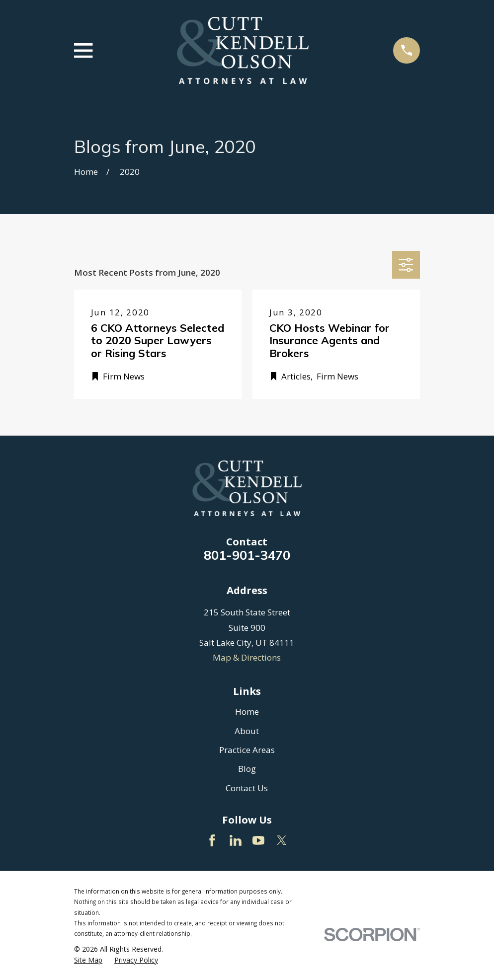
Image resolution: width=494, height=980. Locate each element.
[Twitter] (282, 840)
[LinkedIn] (236, 840)
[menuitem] (88, 960)
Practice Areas (247, 750)
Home (247, 712)
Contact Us (247, 788)
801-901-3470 (247, 555)
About (247, 731)
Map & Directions (247, 657)
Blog (247, 769)
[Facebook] (212, 840)
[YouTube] (258, 840)
